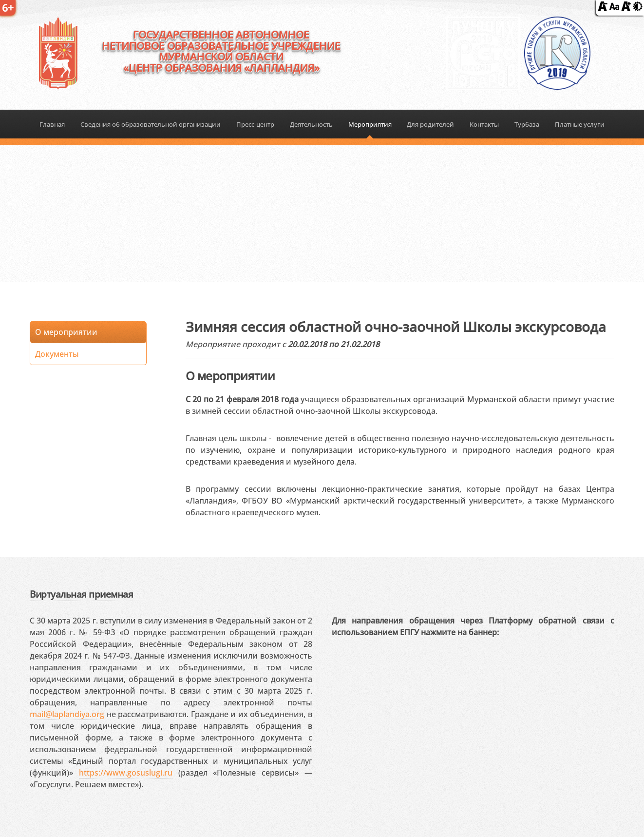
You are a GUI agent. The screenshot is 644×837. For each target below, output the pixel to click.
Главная (52, 124)
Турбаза (527, 124)
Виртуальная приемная (81, 594)
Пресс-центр (255, 124)
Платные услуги (580, 124)
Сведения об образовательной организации (151, 124)
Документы (57, 354)
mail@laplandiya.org (67, 714)
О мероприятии (66, 332)
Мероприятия (370, 124)
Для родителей (430, 124)
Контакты (484, 124)
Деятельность (311, 124)
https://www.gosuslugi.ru (126, 773)
